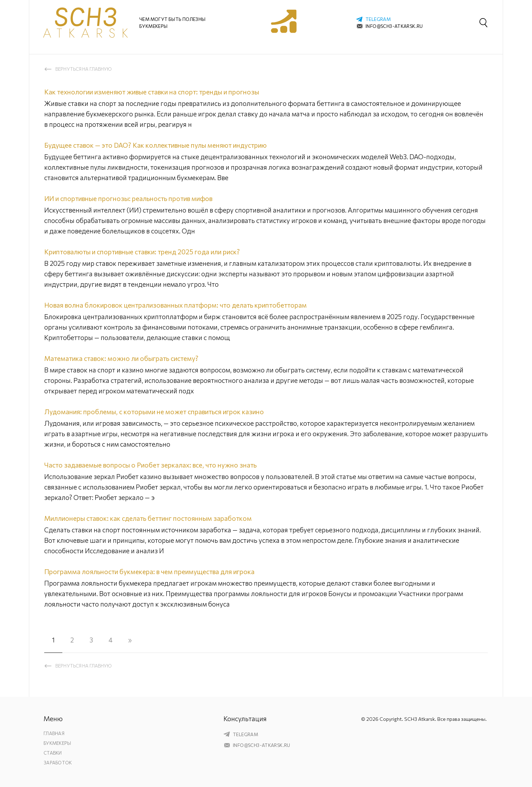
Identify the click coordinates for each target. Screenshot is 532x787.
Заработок (58, 763)
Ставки (53, 753)
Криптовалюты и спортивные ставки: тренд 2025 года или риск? (142, 252)
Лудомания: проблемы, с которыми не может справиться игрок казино (154, 412)
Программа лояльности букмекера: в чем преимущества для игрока (149, 572)
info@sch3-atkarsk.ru (394, 26)
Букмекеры (57, 743)
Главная (54, 733)
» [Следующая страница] (130, 640)
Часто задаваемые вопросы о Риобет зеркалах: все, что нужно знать (150, 465)
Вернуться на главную (84, 69)
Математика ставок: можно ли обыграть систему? (121, 358)
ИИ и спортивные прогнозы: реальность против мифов (128, 198)
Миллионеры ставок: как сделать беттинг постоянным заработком (148, 518)
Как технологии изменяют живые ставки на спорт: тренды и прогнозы (152, 92)
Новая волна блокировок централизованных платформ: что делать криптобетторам (175, 305)
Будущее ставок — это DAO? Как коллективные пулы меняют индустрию (155, 145)
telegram (378, 19)
